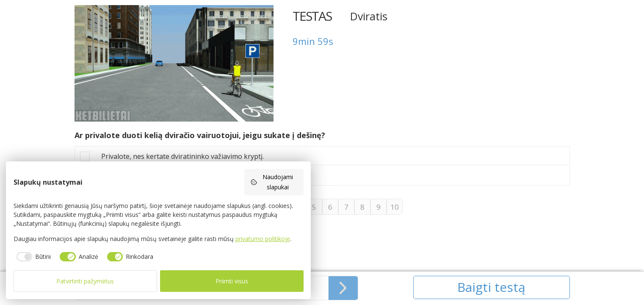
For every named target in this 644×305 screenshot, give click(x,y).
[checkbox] (32, 257)
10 (395, 207)
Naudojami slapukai (272, 182)
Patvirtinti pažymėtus (85, 281)
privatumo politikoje (263, 239)
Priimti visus (232, 281)
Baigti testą (491, 287)
